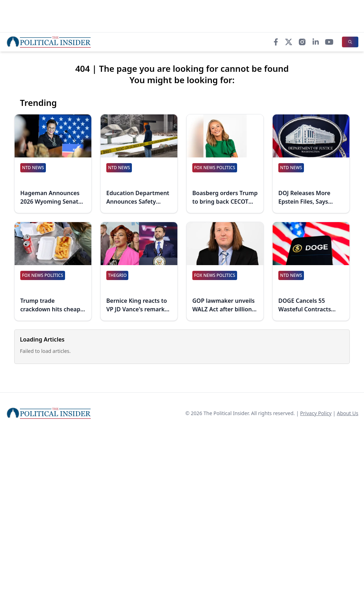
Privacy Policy (316, 413)
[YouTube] (329, 42)
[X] (289, 42)
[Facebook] (276, 42)
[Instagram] (302, 42)
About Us (348, 413)
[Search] (350, 42)
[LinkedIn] (316, 42)
